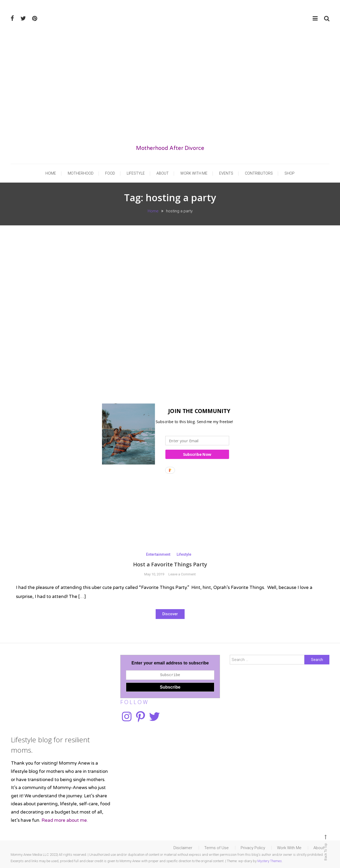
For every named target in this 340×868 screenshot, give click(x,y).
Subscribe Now (197, 454)
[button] (169, 411)
